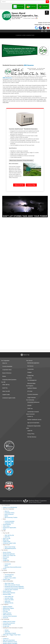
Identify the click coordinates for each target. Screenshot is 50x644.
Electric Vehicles (7, 591)
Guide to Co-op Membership (10, 507)
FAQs (4, 529)
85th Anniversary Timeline (11, 517)
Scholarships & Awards (33, 412)
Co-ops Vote (6, 626)
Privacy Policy (31, 434)
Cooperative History (9, 513)
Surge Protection (32, 398)
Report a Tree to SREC (10, 578)
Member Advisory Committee (10, 643)
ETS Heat (30, 391)
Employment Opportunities (34, 426)
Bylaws (4, 376)
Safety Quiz (7, 601)
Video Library (6, 526)
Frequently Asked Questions (9, 380)
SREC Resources (29, 65)
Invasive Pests (8, 576)
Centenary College (31, 185)
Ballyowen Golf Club (19, 185)
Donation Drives (7, 625)
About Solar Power (9, 583)
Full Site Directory (32, 437)
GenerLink (6, 618)
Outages (29, 372)
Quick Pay (5, 388)
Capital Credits (6, 395)
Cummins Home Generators (10, 616)
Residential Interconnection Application (14, 586)
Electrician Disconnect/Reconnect (13, 567)
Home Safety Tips (9, 597)
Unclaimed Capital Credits (9, 398)
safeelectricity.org (9, 603)
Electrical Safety (31, 383)
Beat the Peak (6, 610)
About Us (5, 363)
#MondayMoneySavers (10, 548)
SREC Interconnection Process (12, 585)
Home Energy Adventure (9, 593)
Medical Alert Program (8, 608)
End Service (30, 366)
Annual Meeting (7, 524)
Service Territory (7, 552)
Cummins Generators (33, 394)
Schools (29, 405)
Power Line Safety (9, 600)
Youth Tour (30, 409)
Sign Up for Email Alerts (33, 423)
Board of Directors (7, 373)
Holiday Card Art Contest (9, 621)
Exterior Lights (6, 579)
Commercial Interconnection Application (14, 588)
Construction (31, 369)
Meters (6, 566)
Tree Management (32, 380)
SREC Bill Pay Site (9, 535)
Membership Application (33, 363)
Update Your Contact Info (9, 555)
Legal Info (30, 431)
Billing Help (6, 540)
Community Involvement (33, 402)
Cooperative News (7, 370)
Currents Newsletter (7, 366)
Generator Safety (9, 598)
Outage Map (30, 376)
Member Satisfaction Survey (34, 420)
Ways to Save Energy (10, 547)
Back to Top (26, 355)
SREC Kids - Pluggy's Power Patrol (12, 635)
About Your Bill (6, 391)
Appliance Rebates (32, 388)
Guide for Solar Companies (11, 590)
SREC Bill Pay (6, 385)
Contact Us (30, 416)
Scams (5, 569)
